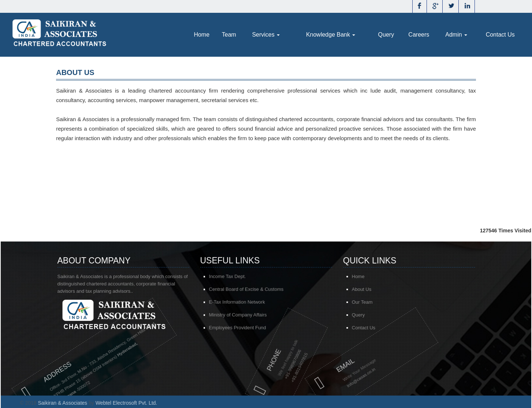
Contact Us (500, 35)
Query (386, 35)
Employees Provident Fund (238, 329)
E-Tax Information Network (237, 303)
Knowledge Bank (331, 35)
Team (229, 35)
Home (202, 35)
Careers (419, 35)
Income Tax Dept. (228, 278)
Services (266, 35)
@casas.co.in (341, 376)
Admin (456, 35)
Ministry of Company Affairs (238, 316)
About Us (371, 289)
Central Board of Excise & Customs (246, 290)
